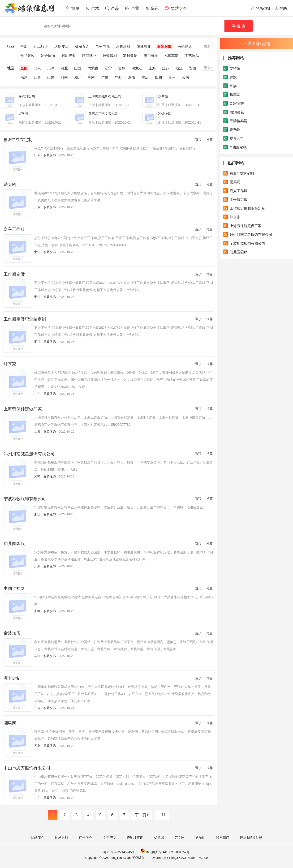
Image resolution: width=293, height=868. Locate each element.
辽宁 (108, 68)
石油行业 (69, 56)
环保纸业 (89, 56)
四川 (159, 77)
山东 (51, 77)
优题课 (159, 838)
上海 (152, 68)
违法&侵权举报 (251, 838)
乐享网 (232, 95)
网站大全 (176, 9)
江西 (37, 77)
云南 (185, 77)
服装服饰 (164, 46)
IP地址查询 (135, 838)
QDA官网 (234, 103)
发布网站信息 (257, 44)
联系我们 (223, 838)
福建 (24, 77)
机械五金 (82, 46)
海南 (132, 77)
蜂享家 (10, 364)
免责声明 (110, 838)
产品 (112, 9)
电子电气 (103, 46)
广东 (105, 77)
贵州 (172, 77)
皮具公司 (233, 138)
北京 (37, 68)
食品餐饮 (27, 56)
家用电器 (151, 56)
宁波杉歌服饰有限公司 (25, 499)
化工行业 (41, 46)
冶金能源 (48, 56)
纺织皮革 (61, 46)
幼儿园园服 (14, 544)
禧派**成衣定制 (18, 140)
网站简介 (38, 838)
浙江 (179, 68)
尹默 (230, 77)
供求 (92, 9)
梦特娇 (232, 68)
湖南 (91, 77)
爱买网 (10, 185)
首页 (73, 9)
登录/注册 (261, 8)
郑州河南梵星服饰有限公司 (29, 454)
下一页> (142, 815)
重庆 (145, 77)
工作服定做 (14, 274)
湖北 (78, 77)
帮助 (281, 8)
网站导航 (62, 838)
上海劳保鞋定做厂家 (23, 409)
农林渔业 (144, 46)
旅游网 (200, 838)
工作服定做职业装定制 (25, 319)
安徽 (193, 68)
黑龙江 (137, 68)
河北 (64, 68)
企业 (132, 9)
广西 (118, 77)
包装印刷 (110, 56)
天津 (51, 68)
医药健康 (185, 46)
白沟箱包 (233, 112)
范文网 (180, 838)
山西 (78, 68)
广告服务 (86, 838)
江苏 (166, 68)
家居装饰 (130, 56)
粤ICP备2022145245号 (119, 852)
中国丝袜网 (14, 589)
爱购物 (232, 129)
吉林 (122, 68)
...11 (162, 815)
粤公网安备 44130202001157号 (165, 852)
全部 (24, 46)
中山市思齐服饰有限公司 (27, 768)
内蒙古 (93, 68)
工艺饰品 (192, 56)
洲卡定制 (12, 678)
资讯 (152, 9)
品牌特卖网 (235, 121)
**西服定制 (235, 147)
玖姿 (230, 86)
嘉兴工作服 (14, 229)
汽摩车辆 (171, 56)
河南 (64, 77)
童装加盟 (12, 633)
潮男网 (10, 723)
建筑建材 (123, 46)
